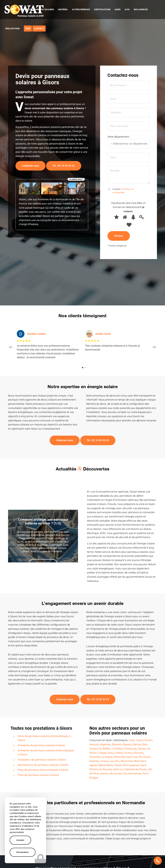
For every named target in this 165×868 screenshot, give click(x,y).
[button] (158, 861)
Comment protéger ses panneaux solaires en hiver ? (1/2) (43, 517)
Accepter (20, 840)
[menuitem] (10, 10)
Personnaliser (23, 852)
